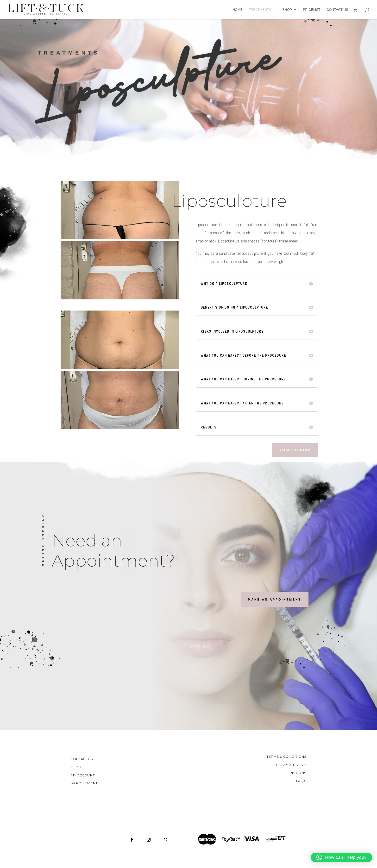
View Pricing (295, 450)
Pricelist (312, 10)
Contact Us (337, 10)
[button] (341, 857)
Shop (287, 10)
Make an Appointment (275, 600)
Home (238, 10)
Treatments (260, 10)
